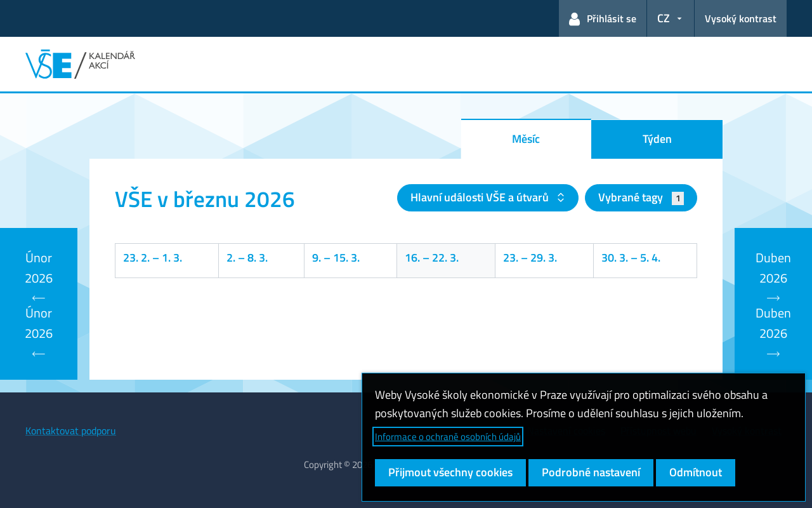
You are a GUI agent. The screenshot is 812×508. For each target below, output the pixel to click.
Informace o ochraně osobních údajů (448, 437)
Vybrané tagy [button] (641, 197)
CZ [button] (664, 18)
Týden (657, 139)
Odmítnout (696, 472)
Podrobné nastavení (591, 472)
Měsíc (526, 139)
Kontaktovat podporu (71, 431)
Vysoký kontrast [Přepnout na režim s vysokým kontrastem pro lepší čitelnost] (741, 18)
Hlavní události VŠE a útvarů (481, 197)
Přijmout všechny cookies (450, 472)
